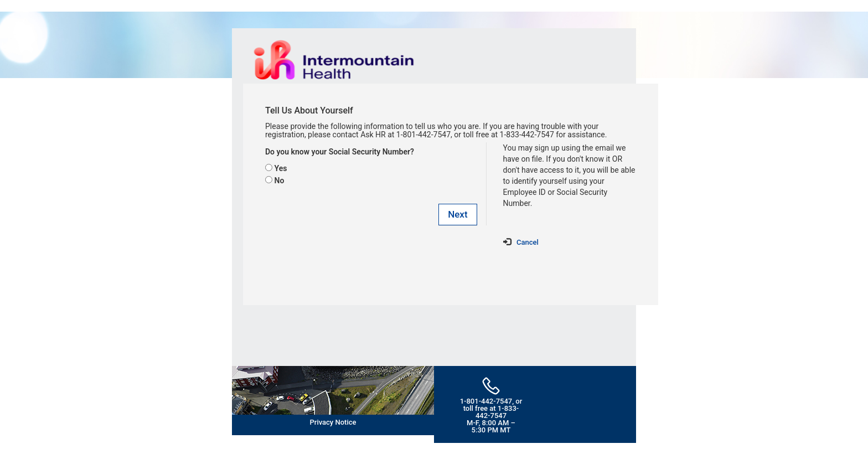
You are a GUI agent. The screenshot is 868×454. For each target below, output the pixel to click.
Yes (280, 168)
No (279, 180)
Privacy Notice (333, 422)
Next (458, 214)
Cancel (528, 242)
